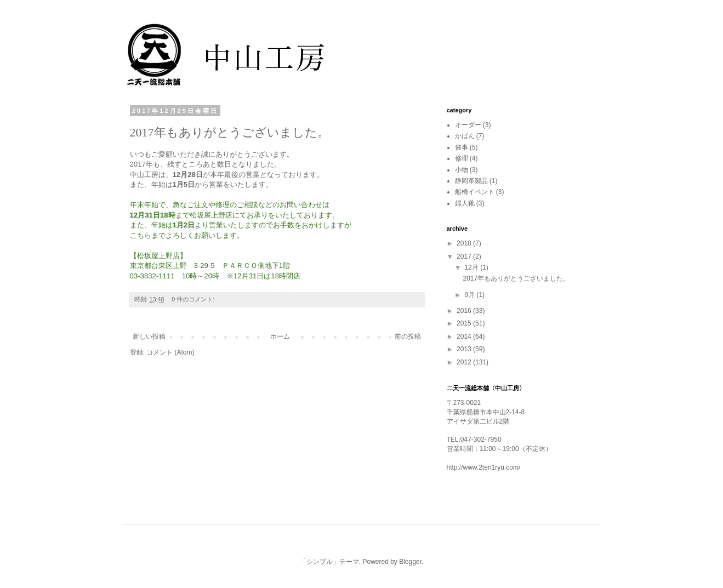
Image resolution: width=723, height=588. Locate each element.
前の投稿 (408, 336)
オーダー (468, 125)
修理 (462, 158)
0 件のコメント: (194, 299)
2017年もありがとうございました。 (230, 132)
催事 (462, 147)
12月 (472, 267)
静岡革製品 (471, 181)
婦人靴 (465, 203)
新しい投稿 (149, 336)
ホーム (280, 336)
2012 (465, 362)
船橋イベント (475, 192)
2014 (465, 336)
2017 (465, 256)
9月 (470, 295)
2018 (465, 243)
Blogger (410, 562)
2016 (465, 311)
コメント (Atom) (170, 352)
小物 (462, 170)
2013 (465, 349)
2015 (465, 323)
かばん (465, 136)
